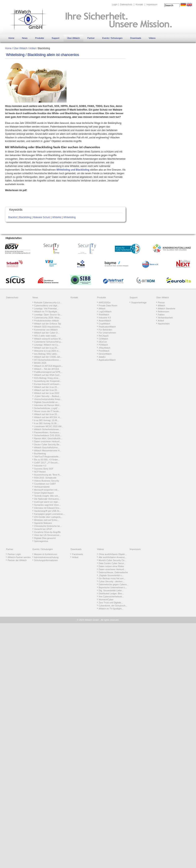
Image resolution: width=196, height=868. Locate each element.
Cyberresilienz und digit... (47, 306)
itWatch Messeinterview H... (48, 451)
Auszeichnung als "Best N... (48, 475)
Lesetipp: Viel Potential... (46, 309)
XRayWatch (105, 348)
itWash (102, 309)
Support (56, 38)
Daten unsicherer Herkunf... (48, 441)
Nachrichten (164, 324)
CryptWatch (104, 324)
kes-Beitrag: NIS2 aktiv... (46, 354)
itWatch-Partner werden (19, 557)
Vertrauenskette (42, 487)
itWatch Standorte (167, 309)
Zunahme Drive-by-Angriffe (47, 532)
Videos (152, 38)
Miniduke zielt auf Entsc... (47, 520)
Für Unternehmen (107, 333)
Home (11, 38)
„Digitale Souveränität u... (111, 575)
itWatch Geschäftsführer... (47, 447)
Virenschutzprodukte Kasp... (48, 399)
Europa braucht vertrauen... (48, 384)
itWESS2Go (105, 302)
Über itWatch (73, 38)
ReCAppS (104, 336)
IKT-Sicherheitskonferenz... (47, 360)
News (25, 38)
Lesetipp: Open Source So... (48, 315)
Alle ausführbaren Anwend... (113, 557)
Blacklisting (25, 217)
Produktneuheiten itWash (47, 321)
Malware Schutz (42, 217)
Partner (91, 38)
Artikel (32, 48)
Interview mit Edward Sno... (48, 508)
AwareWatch (105, 321)
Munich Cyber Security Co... (112, 560)
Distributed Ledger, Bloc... (111, 594)
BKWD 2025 (40, 363)
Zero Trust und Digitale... (111, 603)
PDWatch (103, 345)
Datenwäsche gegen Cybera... (114, 584)
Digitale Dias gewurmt (45, 538)
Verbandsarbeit (165, 318)
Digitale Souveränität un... (47, 402)
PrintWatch (104, 351)
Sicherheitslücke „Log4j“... (47, 408)
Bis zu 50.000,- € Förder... (47, 460)
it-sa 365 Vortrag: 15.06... (47, 420)
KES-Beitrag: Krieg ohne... (47, 378)
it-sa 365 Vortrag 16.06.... (47, 423)
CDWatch (103, 339)
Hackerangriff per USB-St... (48, 511)
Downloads (136, 38)
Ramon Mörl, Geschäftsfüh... (48, 438)
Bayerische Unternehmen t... (113, 587)
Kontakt (139, 4)
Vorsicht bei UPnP (43, 529)
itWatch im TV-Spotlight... (47, 312)
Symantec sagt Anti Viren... (47, 505)
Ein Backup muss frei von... (112, 578)
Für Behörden (105, 330)
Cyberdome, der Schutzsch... (113, 606)
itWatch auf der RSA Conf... (48, 375)
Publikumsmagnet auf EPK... (48, 372)
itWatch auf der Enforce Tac (48, 324)
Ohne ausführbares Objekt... (113, 554)
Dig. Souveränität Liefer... (111, 590)
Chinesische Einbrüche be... (48, 526)
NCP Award (40, 472)
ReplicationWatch (107, 327)
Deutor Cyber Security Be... (48, 444)
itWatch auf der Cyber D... (47, 333)
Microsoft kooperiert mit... (47, 490)
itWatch (161, 306)
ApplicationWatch (107, 360)
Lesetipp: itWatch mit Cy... (47, 345)
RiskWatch (104, 315)
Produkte (40, 38)
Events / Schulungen (112, 38)
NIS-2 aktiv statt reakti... (46, 336)
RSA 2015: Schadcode (45, 478)
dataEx (102, 357)
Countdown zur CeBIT (45, 484)
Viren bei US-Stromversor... (48, 535)
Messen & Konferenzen (46, 554)
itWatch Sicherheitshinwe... (47, 429)
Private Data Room (108, 306)
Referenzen (164, 312)
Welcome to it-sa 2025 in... (47, 351)
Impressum (152, 4)
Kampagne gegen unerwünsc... (49, 514)
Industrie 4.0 (40, 466)
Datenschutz (126, 4)
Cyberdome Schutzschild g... (48, 342)
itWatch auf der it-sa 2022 (47, 393)
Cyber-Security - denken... (112, 581)
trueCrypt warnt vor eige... (47, 502)
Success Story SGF (44, 469)
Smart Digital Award (44, 493)
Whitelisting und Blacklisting (73, 170)
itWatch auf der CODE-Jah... (48, 357)
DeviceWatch (105, 354)
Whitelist (57, 217)
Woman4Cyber (106, 600)
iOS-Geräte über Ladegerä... (48, 517)
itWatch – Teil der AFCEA (47, 369)
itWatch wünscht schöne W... (48, 339)
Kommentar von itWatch (46, 330)
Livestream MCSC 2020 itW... (49, 426)
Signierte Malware (43, 523)
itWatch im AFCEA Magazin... (49, 366)
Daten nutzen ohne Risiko (111, 566)
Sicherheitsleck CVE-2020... (48, 435)
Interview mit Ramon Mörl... (48, 405)
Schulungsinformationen (46, 560)
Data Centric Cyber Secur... (112, 563)
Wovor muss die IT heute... (47, 411)
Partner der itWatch (17, 560)
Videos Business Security (47, 481)
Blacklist (13, 217)
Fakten (161, 315)
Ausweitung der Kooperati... (48, 381)
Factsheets (78, 554)
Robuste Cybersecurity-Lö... (48, 302)
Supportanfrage (139, 302)
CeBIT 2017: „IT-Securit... (47, 463)
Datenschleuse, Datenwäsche (113, 572)
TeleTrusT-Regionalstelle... (47, 457)
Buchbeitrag (40, 454)
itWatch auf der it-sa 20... (46, 348)
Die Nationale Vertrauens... (47, 499)
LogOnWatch (105, 312)
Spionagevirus (41, 541)
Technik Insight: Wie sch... (47, 496)
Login (115, 4)
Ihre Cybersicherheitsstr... (111, 597)
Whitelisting (69, 217)
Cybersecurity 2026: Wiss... (48, 318)
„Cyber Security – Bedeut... (47, 396)
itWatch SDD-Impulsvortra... (48, 327)
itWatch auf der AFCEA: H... (48, 417)
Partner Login (14, 554)
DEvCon (103, 342)
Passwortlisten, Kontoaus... (48, 432)
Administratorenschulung (46, 557)
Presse (161, 302)
